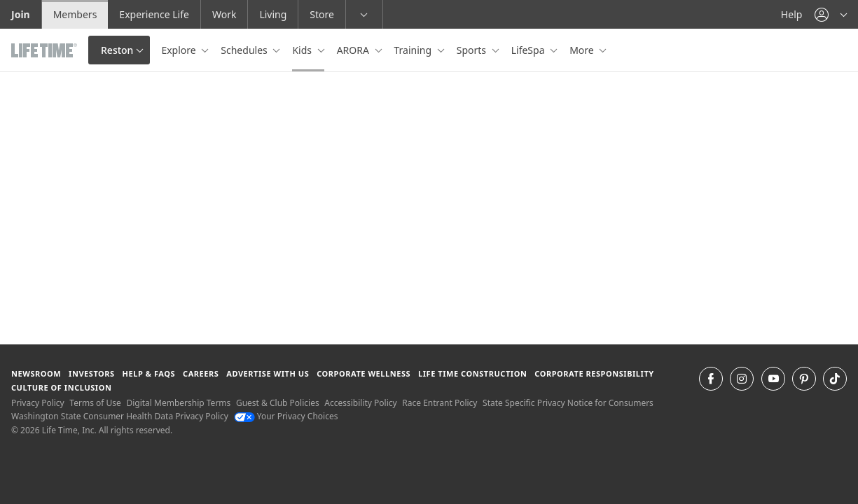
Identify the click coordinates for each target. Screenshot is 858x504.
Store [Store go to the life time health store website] (322, 14)
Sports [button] (473, 50)
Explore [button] (180, 50)
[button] (831, 14)
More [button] (583, 50)
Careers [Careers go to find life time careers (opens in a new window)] (201, 373)
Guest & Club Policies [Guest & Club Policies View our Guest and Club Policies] (278, 403)
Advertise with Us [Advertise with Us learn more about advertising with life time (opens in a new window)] (268, 373)
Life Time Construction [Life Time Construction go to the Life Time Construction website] (472, 373)
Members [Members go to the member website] (75, 14)
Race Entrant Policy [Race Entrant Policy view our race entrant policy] (440, 403)
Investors (92, 373)
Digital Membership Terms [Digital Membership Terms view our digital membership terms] (178, 403)
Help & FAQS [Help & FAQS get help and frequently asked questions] (149, 373)
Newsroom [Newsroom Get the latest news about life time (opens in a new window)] (36, 373)
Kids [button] (303, 50)
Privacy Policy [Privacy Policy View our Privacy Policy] (38, 403)
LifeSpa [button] (529, 50)
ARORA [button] (354, 50)
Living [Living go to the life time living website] (273, 14)
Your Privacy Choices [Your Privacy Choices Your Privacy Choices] (286, 416)
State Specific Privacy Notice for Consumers (568, 403)
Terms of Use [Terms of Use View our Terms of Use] (95, 403)
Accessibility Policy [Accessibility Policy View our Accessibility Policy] (360, 403)
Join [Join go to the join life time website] (21, 14)
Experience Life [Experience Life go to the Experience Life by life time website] (154, 14)
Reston (117, 50)
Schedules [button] (245, 50)
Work (224, 14)
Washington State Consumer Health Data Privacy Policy (120, 416)
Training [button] (414, 50)
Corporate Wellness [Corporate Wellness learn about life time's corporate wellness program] (364, 373)
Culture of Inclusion (61, 387)
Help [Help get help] (792, 14)
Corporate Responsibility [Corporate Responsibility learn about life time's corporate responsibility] (594, 373)
